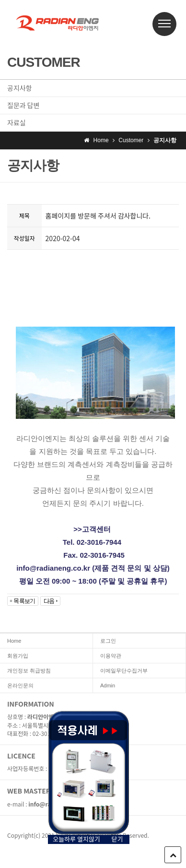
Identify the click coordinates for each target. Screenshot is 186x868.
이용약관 (111, 656)
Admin (108, 685)
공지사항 (20, 88)
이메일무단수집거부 (124, 671)
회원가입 (18, 656)
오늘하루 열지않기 (76, 839)
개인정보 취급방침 (29, 671)
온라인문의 (20, 685)
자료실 (17, 122)
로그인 (108, 641)
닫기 (117, 839)
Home (14, 641)
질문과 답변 (23, 105)
